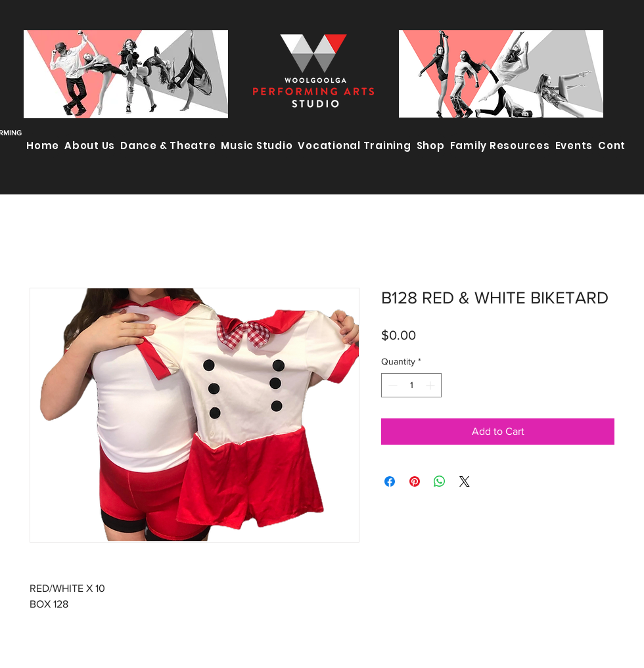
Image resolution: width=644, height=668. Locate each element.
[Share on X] (465, 481)
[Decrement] (391, 385)
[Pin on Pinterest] (415, 481)
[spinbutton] (411, 385)
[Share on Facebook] (390, 481)
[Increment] (431, 385)
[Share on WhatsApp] (440, 481)
